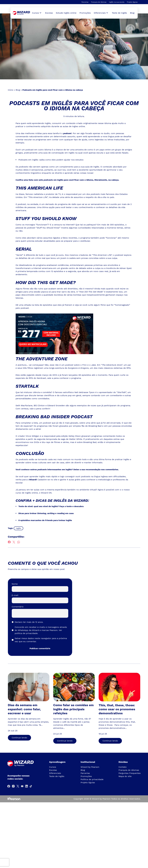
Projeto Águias (132, 2)
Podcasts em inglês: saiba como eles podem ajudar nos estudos (51, 160)
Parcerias (85, 2)
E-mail (15, 595)
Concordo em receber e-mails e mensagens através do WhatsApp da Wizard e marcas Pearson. (41, 629)
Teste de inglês (119, 13)
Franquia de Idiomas (99, 2)
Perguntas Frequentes (130, 772)
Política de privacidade (92, 779)
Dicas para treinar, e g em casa (46, 513)
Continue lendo (19, 737)
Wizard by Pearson (90, 766)
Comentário (18, 606)
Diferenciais (55, 772)
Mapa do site (125, 775)
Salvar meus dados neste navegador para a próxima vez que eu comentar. (41, 639)
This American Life (40, 188)
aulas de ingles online (74, 126)
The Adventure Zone (42, 358)
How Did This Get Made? (46, 282)
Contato (123, 766)
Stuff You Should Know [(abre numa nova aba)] (46, 218)
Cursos (53, 766)
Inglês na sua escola (117, 2)
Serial (24, 249)
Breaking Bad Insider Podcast (55, 416)
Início (11, 90)
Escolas (49, 13)
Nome (15, 583)
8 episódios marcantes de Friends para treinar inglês (45, 520)
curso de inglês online (27, 492)
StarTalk (27, 386)
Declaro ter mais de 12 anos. (29, 621)
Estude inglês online (66, 13)
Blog (132, 13)
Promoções (85, 13)
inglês (18, 527)
